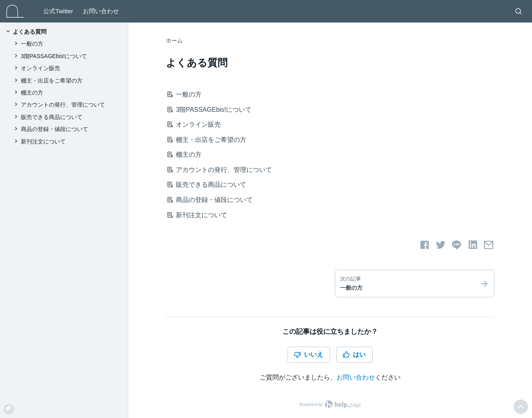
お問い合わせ (101, 11)
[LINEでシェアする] (457, 245)
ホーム (174, 40)
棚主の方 (186, 154)
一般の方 (186, 94)
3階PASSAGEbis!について (212, 110)
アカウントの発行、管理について (222, 170)
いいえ (308, 355)
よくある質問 (30, 32)
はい (354, 355)
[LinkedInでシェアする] (473, 245)
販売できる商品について (209, 185)
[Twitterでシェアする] (441, 245)
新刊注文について (199, 215)
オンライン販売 (196, 124)
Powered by (330, 404)
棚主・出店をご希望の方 (209, 140)
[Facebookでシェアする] (425, 245)
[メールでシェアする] (489, 245)
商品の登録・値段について (212, 200)
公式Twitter (58, 11)
